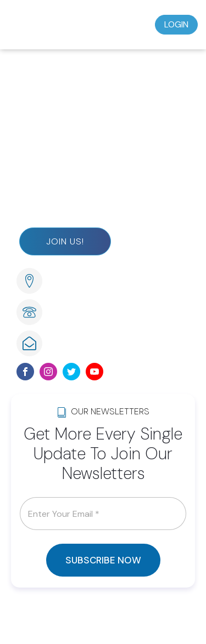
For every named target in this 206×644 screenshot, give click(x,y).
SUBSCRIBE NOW (103, 560)
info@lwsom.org (82, 343)
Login (176, 24)
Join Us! (65, 241)
